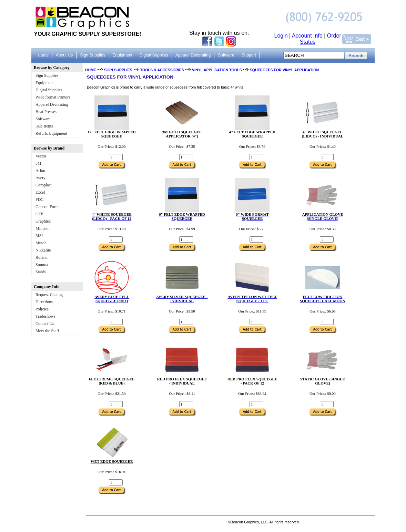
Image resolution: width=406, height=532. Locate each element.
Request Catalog (49, 295)
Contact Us (45, 324)
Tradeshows (45, 316)
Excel (40, 192)
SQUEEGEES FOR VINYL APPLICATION (285, 70)
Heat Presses (46, 112)
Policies (42, 309)
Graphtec (43, 221)
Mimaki (42, 228)
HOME (91, 70)
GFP (39, 214)
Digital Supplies (49, 90)
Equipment (45, 83)
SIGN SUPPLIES (118, 70)
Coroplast (44, 185)
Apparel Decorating (52, 104)
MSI (39, 236)
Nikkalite (43, 250)
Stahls (40, 272)
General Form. (48, 207)
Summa (42, 265)
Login (281, 36)
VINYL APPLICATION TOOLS (217, 70)
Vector (41, 156)
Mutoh (41, 243)
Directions (44, 302)
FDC (39, 199)
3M (38, 163)
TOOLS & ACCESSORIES (162, 70)
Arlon (40, 171)
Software (43, 119)
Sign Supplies (47, 75)
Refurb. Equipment (51, 133)
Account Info (307, 36)
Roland (42, 257)
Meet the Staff (47, 331)
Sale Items (44, 126)
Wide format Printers (53, 97)
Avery (40, 178)
